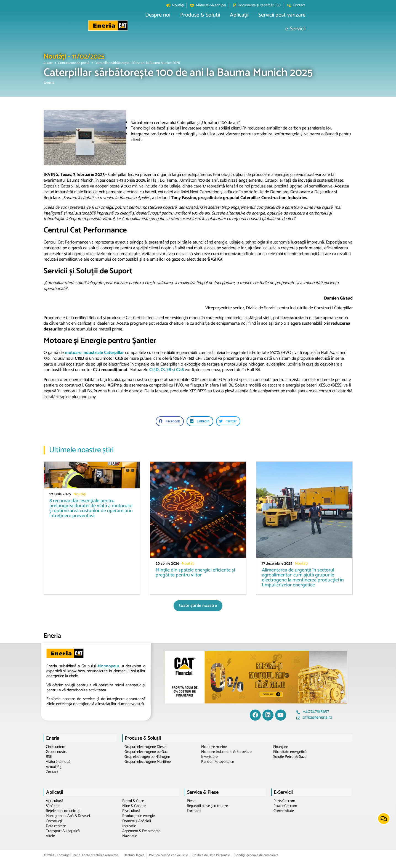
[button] (173, 21)
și (167, 370)
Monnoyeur (109, 666)
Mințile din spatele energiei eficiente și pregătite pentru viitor (195, 573)
